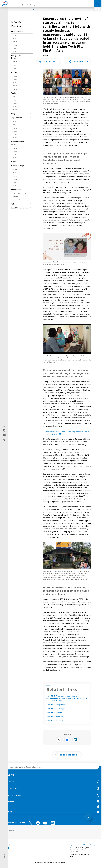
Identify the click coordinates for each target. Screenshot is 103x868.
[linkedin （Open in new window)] (53, 826)
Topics (14, 93)
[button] (49, 64)
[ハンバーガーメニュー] (98, 3)
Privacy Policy (7, 837)
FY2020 (15, 52)
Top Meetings (17, 118)
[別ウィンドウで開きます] (59, 742)
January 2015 (17, 200)
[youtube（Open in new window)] (4, 435)
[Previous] (96, 9)
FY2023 (15, 42)
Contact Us (7, 814)
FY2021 (15, 48)
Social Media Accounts (20, 208)
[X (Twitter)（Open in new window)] (4, 426)
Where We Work (10, 791)
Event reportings (18, 166)
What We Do (8, 784)
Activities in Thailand (56, 723)
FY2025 (15, 35)
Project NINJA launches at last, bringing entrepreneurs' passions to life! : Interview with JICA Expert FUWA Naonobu (67, 701)
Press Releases (17, 32)
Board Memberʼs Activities (18, 143)
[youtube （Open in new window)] (45, 826)
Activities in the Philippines (58, 711)
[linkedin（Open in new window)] (4, 440)
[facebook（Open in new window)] (4, 430)
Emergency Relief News (18, 57)
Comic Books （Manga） (20, 193)
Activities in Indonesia (56, 715)
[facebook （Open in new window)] (38, 826)
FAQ (4, 809)
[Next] (99, 9)
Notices (14, 72)
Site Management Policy (11, 833)
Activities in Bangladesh (57, 707)
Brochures (16, 197)
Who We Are (8, 777)
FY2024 (15, 39)
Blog (13, 114)
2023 (14, 68)
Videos (14, 204)
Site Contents (8, 804)
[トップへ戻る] (88, 821)
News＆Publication (11, 798)
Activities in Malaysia (56, 719)
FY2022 (15, 45)
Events (14, 162)
